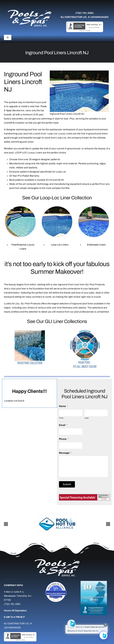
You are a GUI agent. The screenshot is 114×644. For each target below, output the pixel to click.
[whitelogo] (29, 10)
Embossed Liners (96, 245)
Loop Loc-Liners (60, 245)
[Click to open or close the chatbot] (103, 635)
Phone (64, 439)
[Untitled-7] (57, 582)
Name (63, 406)
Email (63, 425)
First (61, 418)
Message (65, 453)
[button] (6, 524)
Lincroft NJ (10, 123)
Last (87, 418)
